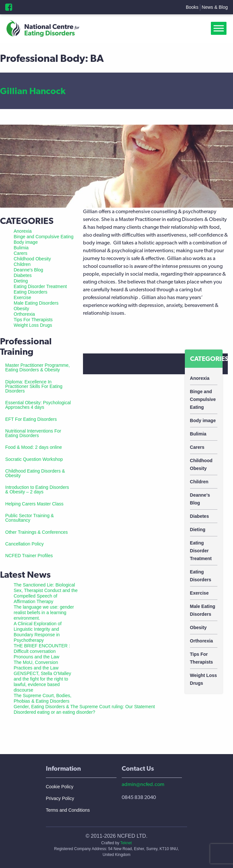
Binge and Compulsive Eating (203, 399)
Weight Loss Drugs (204, 679)
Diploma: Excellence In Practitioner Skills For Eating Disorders (34, 386)
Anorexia (200, 378)
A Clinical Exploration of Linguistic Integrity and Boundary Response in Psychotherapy (38, 632)
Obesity (198, 627)
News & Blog (215, 7)
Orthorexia (202, 641)
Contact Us (138, 768)
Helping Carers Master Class (34, 504)
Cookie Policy (60, 787)
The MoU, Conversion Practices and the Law (36, 665)
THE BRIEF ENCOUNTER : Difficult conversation (42, 648)
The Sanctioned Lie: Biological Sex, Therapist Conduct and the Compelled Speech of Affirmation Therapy (46, 593)
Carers (197, 447)
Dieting (198, 530)
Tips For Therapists (202, 658)
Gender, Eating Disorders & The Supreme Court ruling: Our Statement (84, 707)
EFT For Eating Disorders (31, 419)
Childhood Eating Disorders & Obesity (35, 473)
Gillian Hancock (33, 91)
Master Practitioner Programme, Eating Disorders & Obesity (37, 367)
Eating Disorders (201, 576)
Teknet (126, 843)
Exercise (199, 593)
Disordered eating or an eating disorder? (55, 712)
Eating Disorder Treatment (201, 551)
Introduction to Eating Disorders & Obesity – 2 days (37, 489)
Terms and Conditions (68, 810)
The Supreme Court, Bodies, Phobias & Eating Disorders (42, 698)
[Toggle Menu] (220, 28)
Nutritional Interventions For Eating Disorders (33, 433)
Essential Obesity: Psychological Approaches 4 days (38, 405)
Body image (203, 420)
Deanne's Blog (200, 499)
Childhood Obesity (201, 464)
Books (192, 7)
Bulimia (198, 434)
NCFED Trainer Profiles (29, 556)
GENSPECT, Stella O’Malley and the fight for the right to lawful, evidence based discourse (42, 682)
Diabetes (199, 516)
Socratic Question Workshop (34, 459)
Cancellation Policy (24, 544)
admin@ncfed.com (143, 784)
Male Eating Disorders (203, 610)
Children (199, 482)
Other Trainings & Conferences (36, 532)
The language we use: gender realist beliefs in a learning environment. (44, 613)
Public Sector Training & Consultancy (29, 518)
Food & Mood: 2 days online (34, 447)
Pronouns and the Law (36, 657)
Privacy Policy (60, 798)
